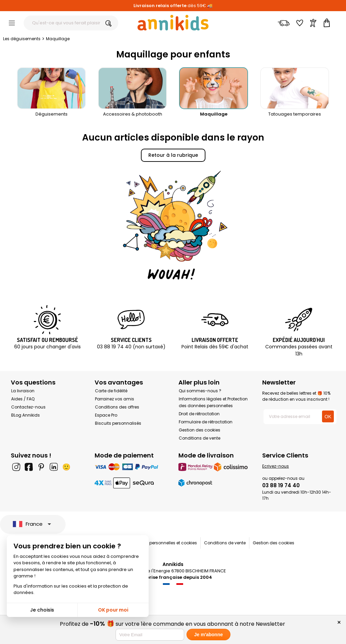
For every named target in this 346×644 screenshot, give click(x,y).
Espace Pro (106, 415)
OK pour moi (113, 610)
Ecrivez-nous (276, 466)
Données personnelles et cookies (164, 543)
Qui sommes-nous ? (200, 391)
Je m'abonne (208, 635)
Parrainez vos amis (115, 399)
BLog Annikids (26, 415)
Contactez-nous (28, 407)
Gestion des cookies (200, 430)
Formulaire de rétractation (206, 422)
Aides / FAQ (23, 399)
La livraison (23, 391)
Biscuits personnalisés (118, 423)
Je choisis (42, 610)
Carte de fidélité (111, 391)
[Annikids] (173, 23)
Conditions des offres (117, 407)
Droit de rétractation (199, 414)
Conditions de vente (200, 438)
